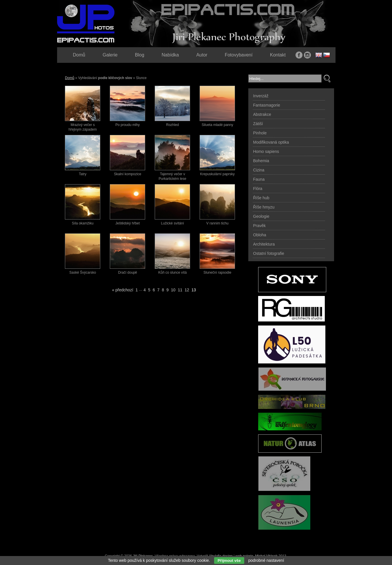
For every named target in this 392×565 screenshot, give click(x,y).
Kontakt (278, 55)
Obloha (260, 235)
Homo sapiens (266, 151)
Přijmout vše (229, 561)
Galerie (110, 55)
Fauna (259, 179)
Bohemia (261, 161)
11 (180, 290)
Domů (70, 78)
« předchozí (123, 290)
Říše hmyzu (264, 207)
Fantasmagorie (267, 105)
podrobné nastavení (266, 560)
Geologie (261, 216)
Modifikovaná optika (271, 142)
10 (173, 290)
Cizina (259, 170)
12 (187, 290)
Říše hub (261, 198)
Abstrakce (262, 114)
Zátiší (258, 124)
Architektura (264, 244)
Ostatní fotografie (269, 253)
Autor (202, 55)
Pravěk (260, 226)
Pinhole (260, 133)
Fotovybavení (239, 55)
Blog (140, 55)
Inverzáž (261, 96)
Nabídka (170, 55)
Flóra (258, 189)
